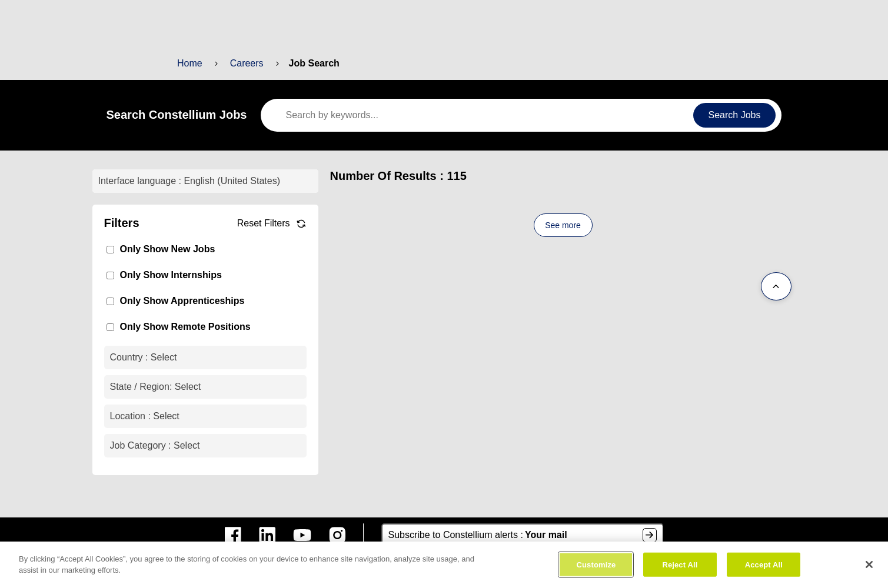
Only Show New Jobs (164, 249)
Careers (245, 63)
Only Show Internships (167, 275)
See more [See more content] (563, 225)
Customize (596, 567)
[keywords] (481, 116)
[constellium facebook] (233, 535)
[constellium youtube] (302, 535)
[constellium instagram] (337, 535)
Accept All (763, 567)
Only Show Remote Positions (181, 327)
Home (189, 63)
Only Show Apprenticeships (178, 301)
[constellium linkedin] (267, 535)
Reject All (680, 567)
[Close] (869, 567)
